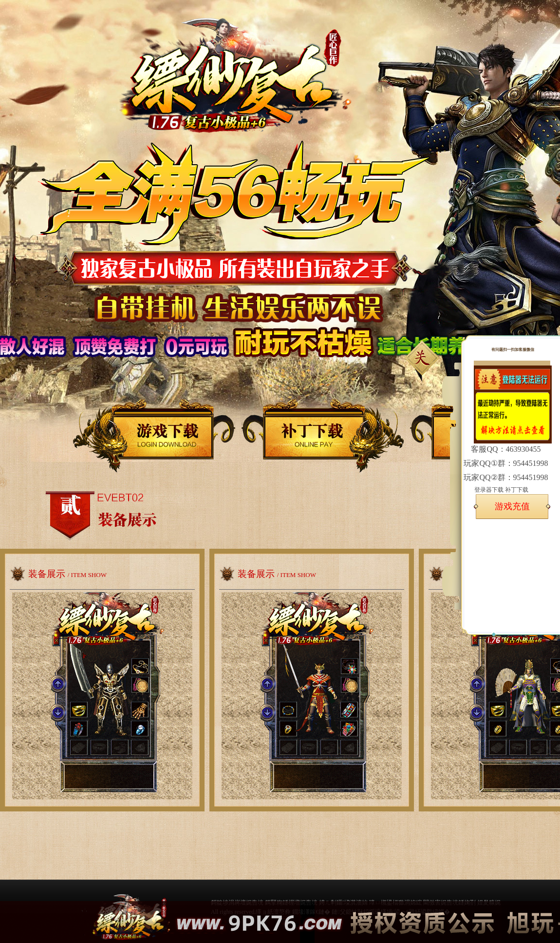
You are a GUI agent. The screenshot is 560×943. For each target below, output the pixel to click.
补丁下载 (517, 490)
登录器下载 (489, 490)
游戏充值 (512, 506)
